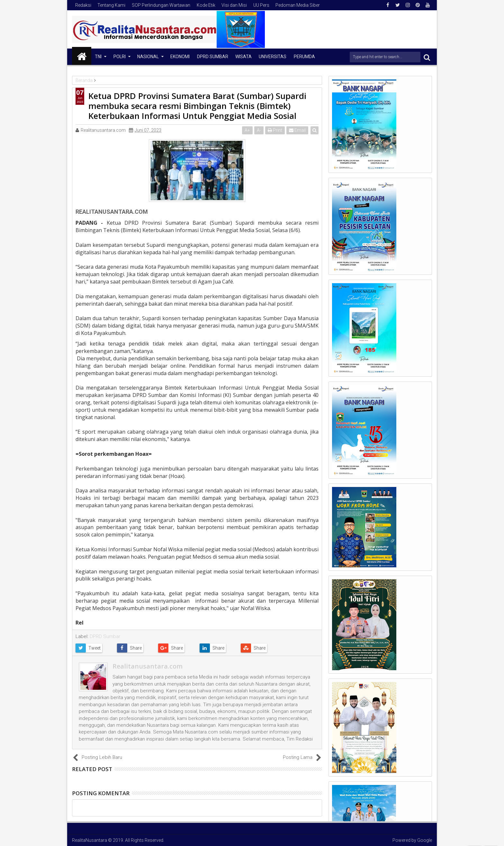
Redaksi (83, 5)
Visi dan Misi (234, 5)
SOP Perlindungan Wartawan (161, 5)
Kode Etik (206, 5)
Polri (120, 57)
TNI (98, 57)
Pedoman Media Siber (298, 5)
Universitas (273, 57)
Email (297, 130)
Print (275, 130)
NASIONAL (148, 57)
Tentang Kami (111, 5)
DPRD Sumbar (213, 57)
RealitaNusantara (90, 840)
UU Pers (261, 5)
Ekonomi (180, 57)
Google (425, 840)
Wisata (243, 57)
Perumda (304, 57)
